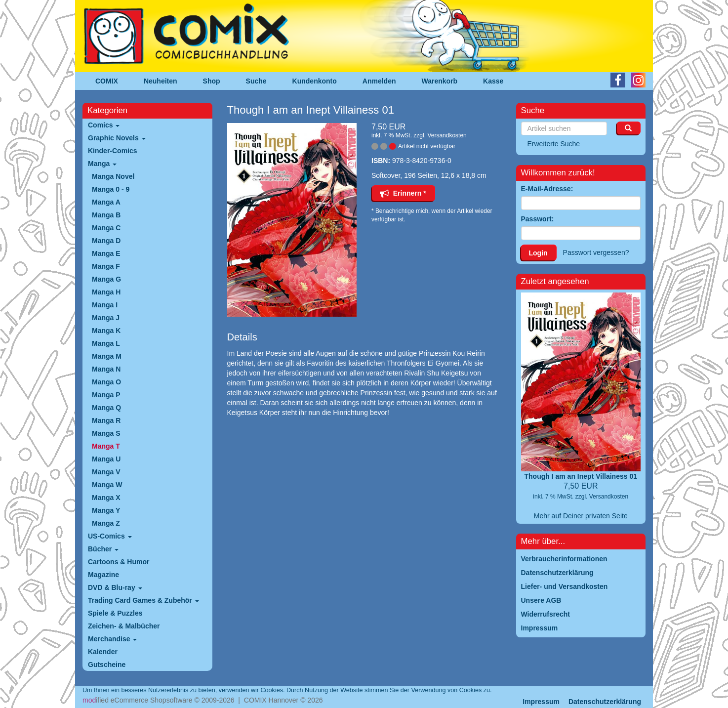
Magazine (103, 575)
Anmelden (379, 81)
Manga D (106, 241)
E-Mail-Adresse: (547, 189)
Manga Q (106, 408)
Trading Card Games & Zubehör (143, 600)
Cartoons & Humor (119, 562)
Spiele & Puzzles (115, 613)
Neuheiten (161, 81)
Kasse (493, 81)
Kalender (103, 652)
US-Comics (110, 536)
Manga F (106, 266)
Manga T (106, 446)
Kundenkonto (315, 81)
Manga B (106, 215)
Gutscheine (107, 665)
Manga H (106, 292)
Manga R (106, 420)
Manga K (106, 331)
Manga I (105, 305)
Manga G (106, 279)
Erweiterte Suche (554, 144)
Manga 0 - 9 (111, 189)
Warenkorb (440, 81)
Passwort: (538, 219)
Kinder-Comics (113, 151)
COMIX (107, 81)
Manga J (106, 318)
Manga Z (106, 523)
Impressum (541, 702)
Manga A (106, 202)
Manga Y (106, 510)
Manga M (107, 356)
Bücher (103, 549)
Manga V (106, 472)
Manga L (106, 343)
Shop (212, 81)
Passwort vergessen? (596, 252)
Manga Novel (113, 176)
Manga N (106, 369)
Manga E (106, 253)
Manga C (106, 228)
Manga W (107, 485)
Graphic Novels (117, 138)
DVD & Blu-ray (115, 587)
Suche (256, 81)
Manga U (106, 459)
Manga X (106, 498)
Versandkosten (447, 135)
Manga (102, 164)
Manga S (106, 433)
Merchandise (112, 639)
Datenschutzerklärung (605, 702)
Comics (104, 125)
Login (538, 253)
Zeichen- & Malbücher (124, 626)
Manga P (106, 395)
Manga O (106, 382)
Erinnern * (403, 193)
